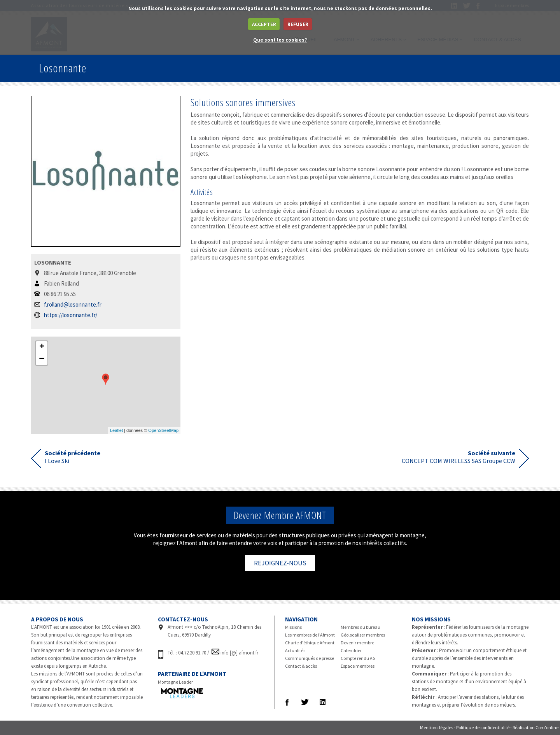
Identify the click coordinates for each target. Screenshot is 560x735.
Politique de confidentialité (483, 727)
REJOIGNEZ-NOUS (280, 563)
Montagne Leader (175, 682)
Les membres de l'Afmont (310, 635)
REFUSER (298, 24)
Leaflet (116, 430)
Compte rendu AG (358, 658)
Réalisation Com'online (535, 727)
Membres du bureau (360, 627)
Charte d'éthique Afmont (310, 643)
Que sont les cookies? (280, 40)
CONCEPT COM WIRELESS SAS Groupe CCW (458, 457)
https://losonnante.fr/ (71, 315)
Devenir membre (357, 643)
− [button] (42, 359)
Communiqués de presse (310, 658)
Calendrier (351, 650)
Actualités (295, 650)
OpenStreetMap (163, 430)
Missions (293, 627)
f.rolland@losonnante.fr (73, 304)
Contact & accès (301, 666)
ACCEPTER (264, 24)
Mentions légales (437, 727)
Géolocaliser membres (363, 635)
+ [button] (42, 347)
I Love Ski (73, 457)
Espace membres (358, 666)
